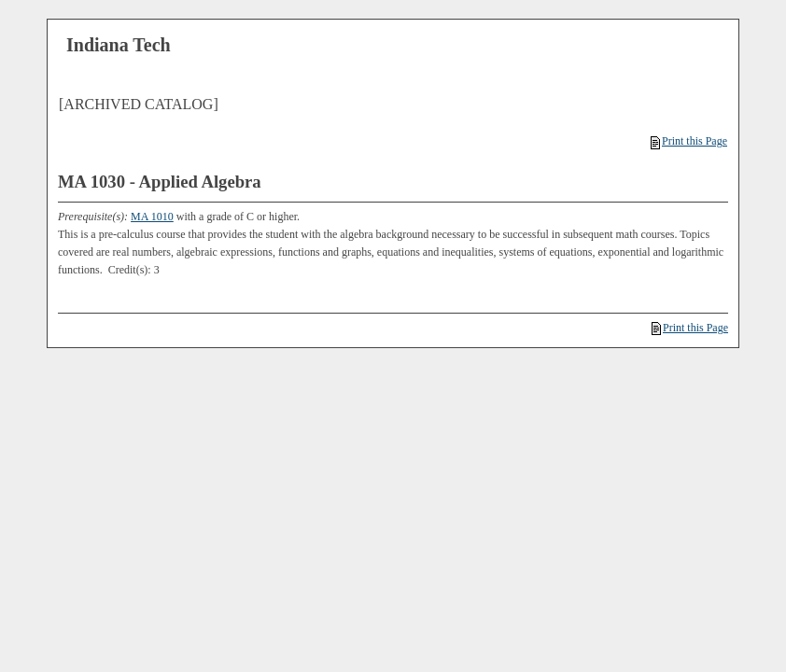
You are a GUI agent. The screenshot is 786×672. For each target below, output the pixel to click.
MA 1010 (152, 217)
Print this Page (689, 141)
